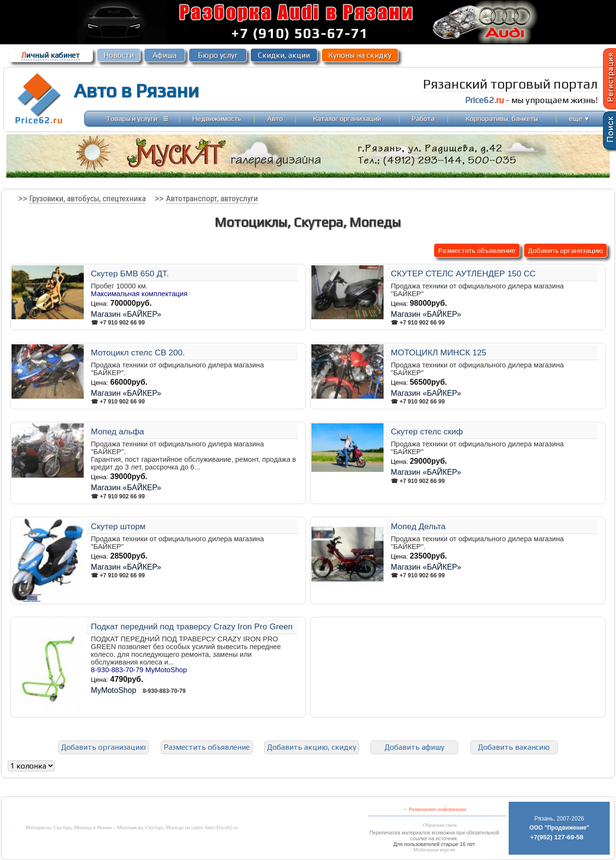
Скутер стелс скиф (427, 431)
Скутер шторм (118, 526)
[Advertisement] (234, 789)
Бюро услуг (218, 55)
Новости (119, 55)
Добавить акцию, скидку (312, 747)
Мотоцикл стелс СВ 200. (138, 352)
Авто (275, 118)
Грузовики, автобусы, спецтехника (88, 198)
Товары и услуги (132, 118)
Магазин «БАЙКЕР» (126, 314)
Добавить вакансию (514, 747)
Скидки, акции (284, 55)
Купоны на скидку (360, 55)
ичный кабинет (51, 55)
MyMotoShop (114, 690)
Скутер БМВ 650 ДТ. (130, 274)
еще (579, 118)
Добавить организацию (565, 250)
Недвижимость (217, 118)
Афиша (165, 55)
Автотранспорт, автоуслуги (212, 198)
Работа (423, 118)
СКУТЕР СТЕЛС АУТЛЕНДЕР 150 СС (463, 274)
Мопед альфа (118, 431)
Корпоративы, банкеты (502, 118)
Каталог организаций (347, 118)
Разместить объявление (477, 250)
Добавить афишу (414, 747)
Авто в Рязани (136, 91)
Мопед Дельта (418, 526)
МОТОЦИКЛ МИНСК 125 (439, 352)
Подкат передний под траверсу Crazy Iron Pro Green (192, 626)
